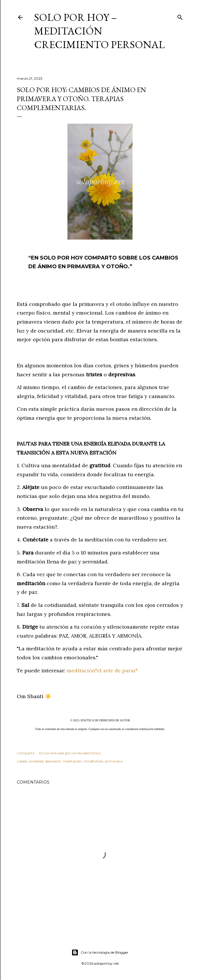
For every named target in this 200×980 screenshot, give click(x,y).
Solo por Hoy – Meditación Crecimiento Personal (99, 31)
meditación (72, 761)
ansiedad (36, 761)
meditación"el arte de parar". (102, 670)
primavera (114, 761)
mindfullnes (93, 761)
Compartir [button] (26, 753)
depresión (53, 761)
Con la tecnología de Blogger (100, 952)
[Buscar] (180, 16)
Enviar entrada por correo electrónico (70, 753)
